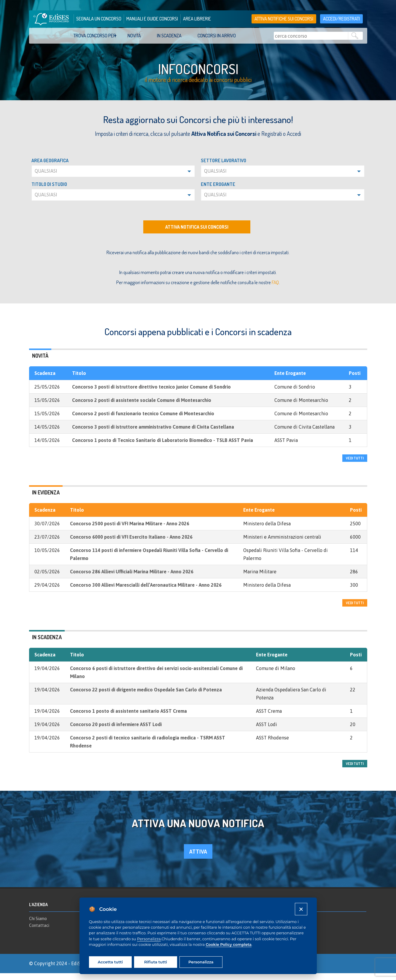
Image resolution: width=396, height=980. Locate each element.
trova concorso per (95, 36)
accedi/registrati (341, 19)
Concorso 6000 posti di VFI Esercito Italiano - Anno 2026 (131, 544)
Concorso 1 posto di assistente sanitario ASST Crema (128, 718)
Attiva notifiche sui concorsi (284, 19)
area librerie (197, 19)
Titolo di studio (49, 191)
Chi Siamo (38, 925)
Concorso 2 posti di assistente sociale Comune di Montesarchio (142, 407)
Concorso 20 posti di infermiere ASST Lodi (116, 731)
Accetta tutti (110, 962)
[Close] (301, 909)
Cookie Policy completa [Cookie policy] (228, 945)
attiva (198, 859)
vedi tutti (355, 465)
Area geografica (50, 167)
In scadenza (169, 36)
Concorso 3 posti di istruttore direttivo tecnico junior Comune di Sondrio (151, 394)
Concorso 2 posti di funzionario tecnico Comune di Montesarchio (143, 420)
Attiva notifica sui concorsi (197, 234)
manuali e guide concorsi (152, 19)
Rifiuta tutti (156, 962)
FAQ (275, 289)
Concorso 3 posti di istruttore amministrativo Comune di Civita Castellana (153, 434)
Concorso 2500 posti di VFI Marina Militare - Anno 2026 (130, 530)
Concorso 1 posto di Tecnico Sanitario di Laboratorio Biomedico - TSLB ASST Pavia (163, 447)
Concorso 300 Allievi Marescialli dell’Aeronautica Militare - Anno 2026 (146, 592)
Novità (134, 36)
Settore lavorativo (224, 167)
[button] (113, 178)
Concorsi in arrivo (217, 36)
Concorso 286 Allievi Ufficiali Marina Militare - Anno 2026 (132, 578)
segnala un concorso (99, 19)
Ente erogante (218, 191)
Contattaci (39, 933)
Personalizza (149, 939)
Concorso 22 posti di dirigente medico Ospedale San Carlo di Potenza (146, 696)
